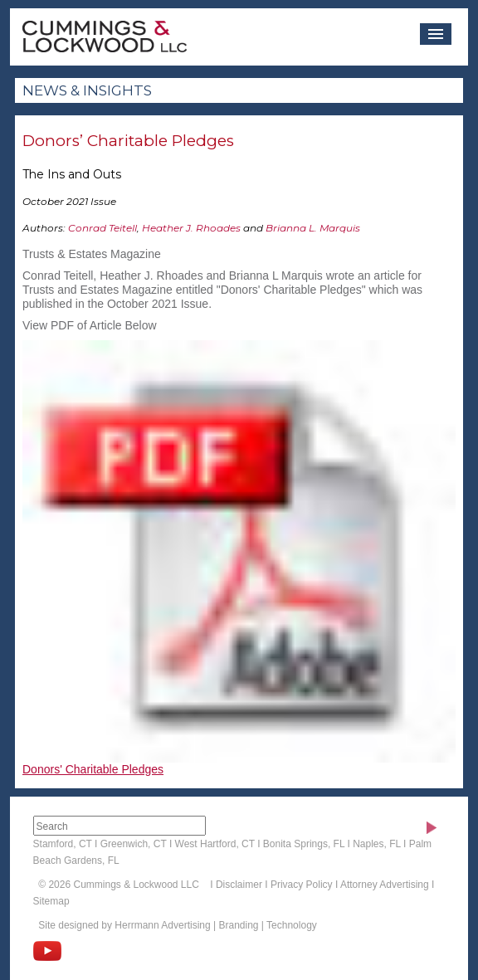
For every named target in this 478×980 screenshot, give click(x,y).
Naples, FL (377, 844)
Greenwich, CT (134, 844)
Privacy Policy (302, 885)
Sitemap (51, 901)
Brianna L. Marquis (313, 228)
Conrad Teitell (102, 228)
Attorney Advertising (385, 885)
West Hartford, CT (215, 844)
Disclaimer (239, 885)
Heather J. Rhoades (191, 228)
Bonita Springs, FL (304, 844)
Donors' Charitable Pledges (93, 769)
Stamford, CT (63, 844)
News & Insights (87, 90)
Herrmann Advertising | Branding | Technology (215, 925)
